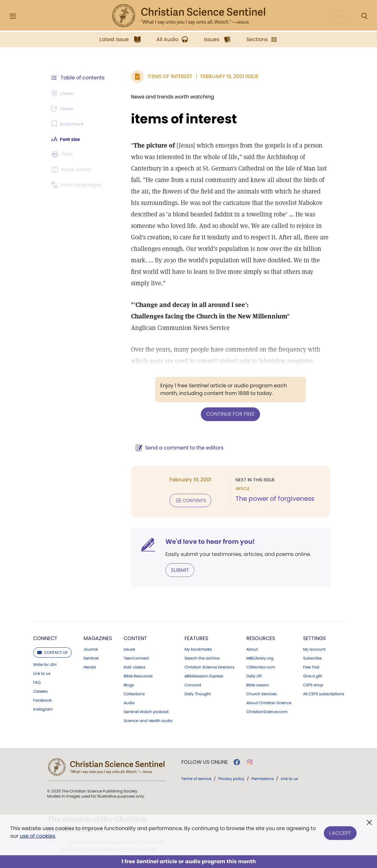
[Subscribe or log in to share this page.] (65, 108)
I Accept (340, 831)
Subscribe (312, 644)
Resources (261, 624)
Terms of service (196, 765)
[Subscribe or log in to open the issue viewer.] (73, 170)
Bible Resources (138, 662)
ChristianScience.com (267, 698)
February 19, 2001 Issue (220, 76)
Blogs (129, 671)
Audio (129, 689)
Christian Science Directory (210, 653)
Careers (40, 677)
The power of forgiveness (270, 486)
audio (148, 707)
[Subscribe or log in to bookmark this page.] (70, 124)
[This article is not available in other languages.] (78, 185)
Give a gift (312, 662)
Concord (193, 671)
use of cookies (37, 836)
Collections (134, 680)
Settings (314, 624)
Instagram (43, 695)
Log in (339, 16)
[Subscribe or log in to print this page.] (63, 154)
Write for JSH (45, 651)
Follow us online (205, 748)
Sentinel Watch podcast (146, 698)
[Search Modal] (364, 16)
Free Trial (311, 653)
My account (314, 635)
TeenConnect (136, 644)
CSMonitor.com (261, 653)
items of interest (175, 119)
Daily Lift (254, 662)
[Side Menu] (13, 16)
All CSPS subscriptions (324, 680)
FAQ (37, 668)
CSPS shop (313, 671)
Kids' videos (134, 653)
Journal (91, 635)
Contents (181, 488)
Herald (90, 653)
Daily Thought (198, 680)
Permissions (263, 765)
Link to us (42, 660)
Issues (129, 635)
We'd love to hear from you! (201, 529)
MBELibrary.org (260, 644)
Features (196, 624)
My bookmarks (198, 635)
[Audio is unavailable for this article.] (65, 93)
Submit (171, 556)
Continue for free (226, 402)
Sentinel (91, 644)
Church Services (261, 680)
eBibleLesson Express (204, 662)
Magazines (98, 624)
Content (135, 624)
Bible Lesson (258, 671)
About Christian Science (269, 689)
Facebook (42, 686)
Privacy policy (231, 765)
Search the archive (202, 644)
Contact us (52, 638)
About (252, 635)
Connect (45, 624)
